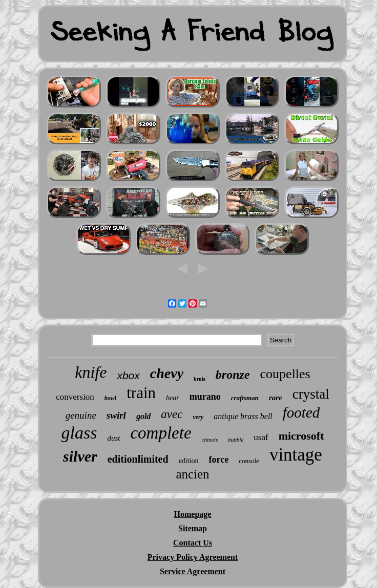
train (141, 393)
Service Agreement (193, 571)
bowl (110, 398)
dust (113, 438)
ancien (192, 474)
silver (80, 456)
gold (143, 416)
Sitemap (193, 528)
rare (276, 398)
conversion (75, 397)
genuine (81, 415)
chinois (210, 440)
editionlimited (138, 459)
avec (172, 414)
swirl (116, 415)
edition (189, 461)
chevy (167, 373)
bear (173, 398)
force (219, 460)
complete (161, 433)
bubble (236, 440)
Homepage (193, 514)
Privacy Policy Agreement (193, 557)
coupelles (285, 374)
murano (205, 397)
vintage (296, 455)
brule (200, 379)
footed (301, 412)
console (249, 461)
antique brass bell (243, 416)
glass (79, 433)
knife (91, 372)
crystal (311, 394)
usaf (261, 437)
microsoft (301, 436)
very (198, 417)
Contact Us (193, 543)
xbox (128, 375)
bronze (233, 375)
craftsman (245, 398)
